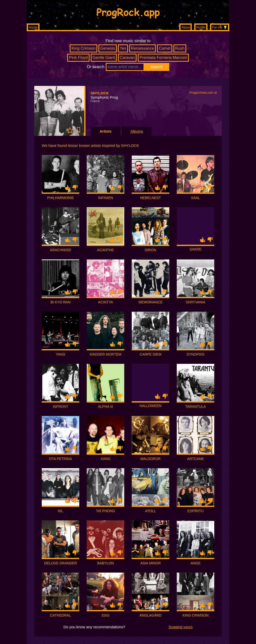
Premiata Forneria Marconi (163, 58)
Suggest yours (180, 627)
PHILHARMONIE (61, 198)
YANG (61, 354)
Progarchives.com (201, 93)
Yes (123, 48)
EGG (105, 615)
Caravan (127, 58)
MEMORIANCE (150, 302)
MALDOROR (151, 459)
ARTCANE (196, 459)
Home (33, 27)
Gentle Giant (104, 58)
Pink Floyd (78, 58)
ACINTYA (105, 302)
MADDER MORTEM (106, 354)
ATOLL (150, 511)
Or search (95, 67)
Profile (201, 27)
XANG (105, 459)
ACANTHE (106, 250)
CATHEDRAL (60, 615)
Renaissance (143, 48)
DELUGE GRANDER (60, 563)
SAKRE (195, 249)
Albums (137, 131)
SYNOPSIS (195, 354)
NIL (60, 511)
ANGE (195, 563)
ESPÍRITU (196, 511)
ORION (150, 250)
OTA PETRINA (60, 459)
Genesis (108, 48)
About (185, 27)
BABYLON (105, 563)
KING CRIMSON (195, 615)
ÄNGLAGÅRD (150, 615)
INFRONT (60, 407)
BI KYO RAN (60, 302)
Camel (164, 48)
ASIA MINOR (150, 563)
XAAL (195, 198)
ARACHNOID (60, 250)
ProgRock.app (128, 12)
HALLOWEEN (150, 406)
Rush (180, 48)
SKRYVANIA (196, 302)
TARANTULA (195, 407)
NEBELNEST (150, 198)
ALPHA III (106, 407)
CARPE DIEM (150, 354)
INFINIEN (105, 198)
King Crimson (83, 48)
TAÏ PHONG (105, 511)
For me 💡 (220, 27)
